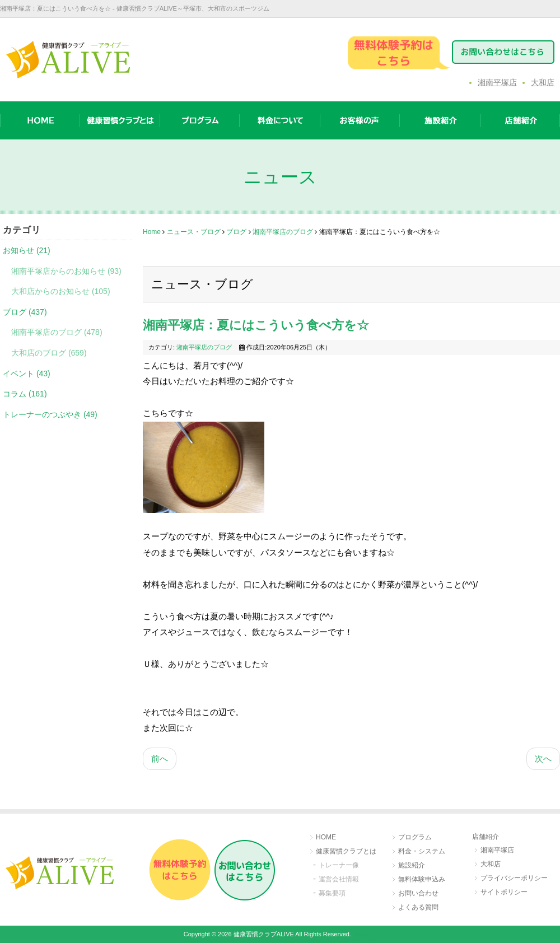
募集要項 (332, 893)
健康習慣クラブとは (346, 851)
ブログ (236, 232)
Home (152, 232)
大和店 (543, 82)
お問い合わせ (418, 893)
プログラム (415, 837)
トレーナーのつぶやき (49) (50, 414)
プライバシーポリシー (514, 878)
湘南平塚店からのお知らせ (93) (66, 271)
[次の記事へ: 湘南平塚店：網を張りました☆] (543, 759)
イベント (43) (27, 374)
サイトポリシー (504, 892)
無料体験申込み (422, 879)
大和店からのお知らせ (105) (61, 291)
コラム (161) (25, 394)
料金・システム (422, 851)
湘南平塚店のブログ (283, 232)
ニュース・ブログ (194, 232)
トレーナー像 (339, 865)
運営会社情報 (339, 879)
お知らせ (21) (27, 250)
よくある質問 (418, 907)
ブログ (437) (25, 312)
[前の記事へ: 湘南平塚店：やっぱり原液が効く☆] (160, 759)
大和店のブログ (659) (49, 353)
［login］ (364, 934)
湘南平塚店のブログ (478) (57, 332)
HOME (326, 837)
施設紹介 (412, 865)
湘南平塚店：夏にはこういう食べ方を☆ (256, 325)
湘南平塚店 (497, 82)
